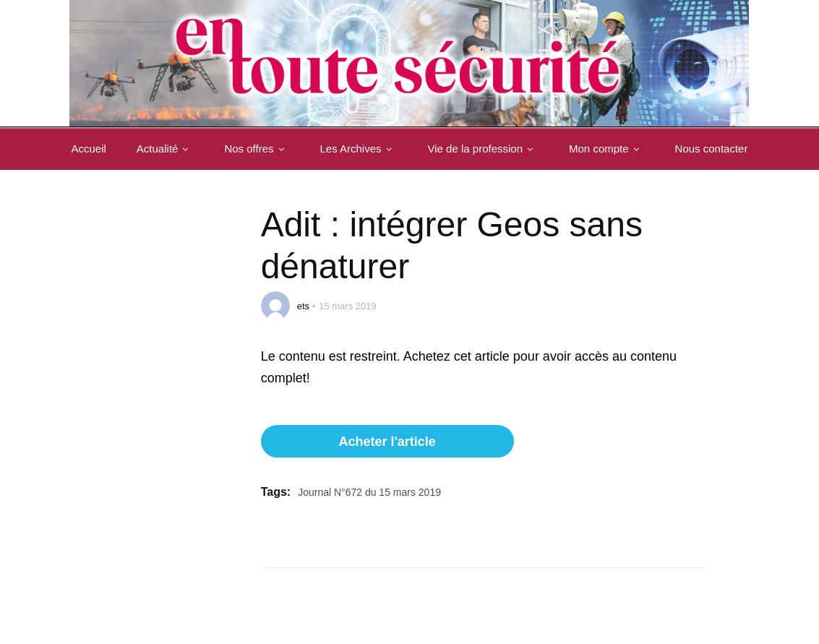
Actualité (168, 149)
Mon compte (610, 149)
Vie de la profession (486, 149)
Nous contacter (111, 191)
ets (303, 306)
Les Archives (362, 149)
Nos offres (260, 149)
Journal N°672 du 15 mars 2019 (369, 492)
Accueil (92, 149)
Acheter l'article (387, 442)
